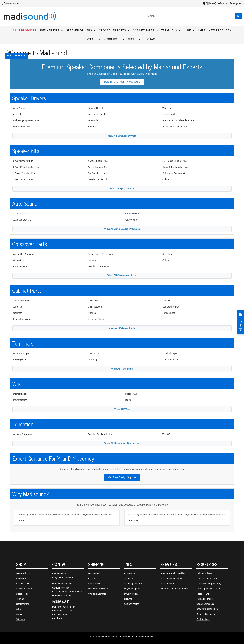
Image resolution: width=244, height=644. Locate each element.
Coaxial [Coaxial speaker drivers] (17, 114)
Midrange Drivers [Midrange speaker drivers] (22, 127)
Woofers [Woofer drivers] (167, 108)
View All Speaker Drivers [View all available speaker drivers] (122, 136)
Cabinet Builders (204, 573)
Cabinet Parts (23, 604)
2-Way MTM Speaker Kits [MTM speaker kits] (26, 167)
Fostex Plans (203, 594)
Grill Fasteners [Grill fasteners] (95, 307)
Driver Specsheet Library (208, 589)
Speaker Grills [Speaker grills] (169, 114)
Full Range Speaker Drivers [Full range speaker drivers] (27, 120)
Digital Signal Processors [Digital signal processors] (100, 254)
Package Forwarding (98, 589)
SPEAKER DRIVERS (81, 31)
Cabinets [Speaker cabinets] (167, 179)
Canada (92, 579)
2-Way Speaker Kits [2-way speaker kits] (23, 161)
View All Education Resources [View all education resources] (122, 443)
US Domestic (95, 573)
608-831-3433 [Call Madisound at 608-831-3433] (59, 574)
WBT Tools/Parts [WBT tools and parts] (171, 360)
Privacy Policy (131, 594)
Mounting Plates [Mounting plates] (96, 319)
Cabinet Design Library (207, 579)
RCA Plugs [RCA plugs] (93, 360)
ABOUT (134, 39)
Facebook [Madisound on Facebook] (57, 618)
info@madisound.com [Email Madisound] (63, 577)
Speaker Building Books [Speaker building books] (100, 434)
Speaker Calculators (206, 614)
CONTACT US (153, 39)
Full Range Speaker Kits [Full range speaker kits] (175, 161)
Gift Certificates (132, 604)
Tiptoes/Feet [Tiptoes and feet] (169, 313)
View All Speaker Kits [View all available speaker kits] (122, 189)
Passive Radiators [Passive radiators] (97, 108)
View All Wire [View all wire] (122, 409)
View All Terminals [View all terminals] (122, 369)
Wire (18, 609)
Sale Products (23, 579)
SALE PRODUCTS (25, 30)
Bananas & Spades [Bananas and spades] (23, 353)
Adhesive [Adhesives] (18, 307)
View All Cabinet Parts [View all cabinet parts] (122, 328)
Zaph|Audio (202, 619)
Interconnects (20, 394)
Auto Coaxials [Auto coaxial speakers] (20, 214)
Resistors (167, 254)
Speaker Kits (22, 594)
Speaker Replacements (172, 579)
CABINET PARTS (146, 31)
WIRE (189, 31)
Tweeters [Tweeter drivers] (92, 127)
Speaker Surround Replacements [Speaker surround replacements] (179, 120)
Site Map (20, 619)
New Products (23, 573)
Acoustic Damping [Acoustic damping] (22, 301)
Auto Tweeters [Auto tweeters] (132, 214)
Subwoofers (94, 120)
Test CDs (167, 434)
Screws (166, 301)
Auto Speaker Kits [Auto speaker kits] (22, 220)
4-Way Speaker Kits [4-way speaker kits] (98, 161)
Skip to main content (16, 55)
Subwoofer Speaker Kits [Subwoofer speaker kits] (174, 173)
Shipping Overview (133, 584)
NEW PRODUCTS (220, 30)
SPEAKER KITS (51, 31)
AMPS (202, 30)
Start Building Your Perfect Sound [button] (122, 82)
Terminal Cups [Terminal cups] (170, 353)
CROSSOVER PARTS (114, 31)
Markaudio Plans (204, 599)
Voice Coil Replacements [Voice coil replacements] (175, 127)
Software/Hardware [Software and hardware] (23, 434)
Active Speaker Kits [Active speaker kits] (97, 167)
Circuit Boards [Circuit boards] (20, 266)
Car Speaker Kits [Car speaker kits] (96, 173)
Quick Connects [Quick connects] (96, 353)
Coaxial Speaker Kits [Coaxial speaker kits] (98, 179)
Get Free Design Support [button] (122, 477)
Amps (19, 614)
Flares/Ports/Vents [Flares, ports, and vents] (22, 319)
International (94, 584)
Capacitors (19, 260)
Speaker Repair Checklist (173, 573)
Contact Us (130, 573)
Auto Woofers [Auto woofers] (132, 220)
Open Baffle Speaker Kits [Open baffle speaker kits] (175, 167)
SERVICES (92, 39)
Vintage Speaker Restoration (174, 589)
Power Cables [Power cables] (20, 400)
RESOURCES (114, 39)
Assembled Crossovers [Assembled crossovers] (25, 254)
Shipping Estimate (97, 594)
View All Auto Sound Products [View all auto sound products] (122, 229)
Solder (166, 260)
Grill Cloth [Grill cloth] (93, 301)
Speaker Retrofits (169, 584)
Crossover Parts (24, 589)
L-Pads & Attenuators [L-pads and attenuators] (98, 266)
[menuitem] (47, 108)
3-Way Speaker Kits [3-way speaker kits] (23, 179)
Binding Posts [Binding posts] (20, 360)
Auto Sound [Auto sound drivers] (19, 108)
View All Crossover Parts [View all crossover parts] (122, 275)
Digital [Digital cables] (128, 400)
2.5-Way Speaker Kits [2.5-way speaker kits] (24, 173)
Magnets (92, 313)
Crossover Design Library (209, 584)
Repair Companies (205, 604)
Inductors (92, 260)
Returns (128, 599)
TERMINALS (171, 31)
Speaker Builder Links (207, 609)
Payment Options (133, 589)
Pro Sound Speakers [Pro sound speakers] (98, 114)
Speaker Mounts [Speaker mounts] (171, 307)
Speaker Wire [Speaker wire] (132, 394)
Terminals (21, 599)
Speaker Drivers (24, 584)
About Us (129, 579)
